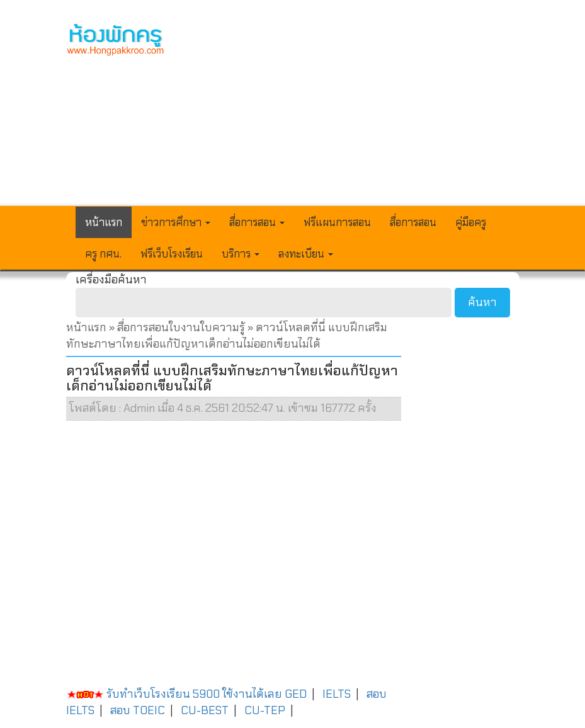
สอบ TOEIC (138, 710)
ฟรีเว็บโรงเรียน (172, 254)
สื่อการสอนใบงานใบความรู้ (182, 327)
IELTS (337, 694)
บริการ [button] (241, 254)
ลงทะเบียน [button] (306, 254)
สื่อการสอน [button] (257, 222)
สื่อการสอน (413, 222)
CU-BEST (205, 710)
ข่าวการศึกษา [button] (176, 222)
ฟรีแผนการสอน (337, 222)
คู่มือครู (471, 222)
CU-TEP (265, 710)
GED (296, 694)
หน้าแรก (104, 222)
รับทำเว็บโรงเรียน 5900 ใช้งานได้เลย (174, 694)
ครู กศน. (103, 254)
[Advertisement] (352, 111)
